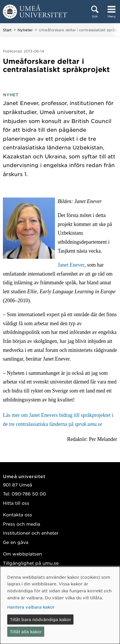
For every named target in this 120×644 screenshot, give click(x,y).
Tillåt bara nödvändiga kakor (40, 619)
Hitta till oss (16, 503)
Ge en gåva (16, 542)
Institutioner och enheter (31, 533)
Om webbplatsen (22, 554)
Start (7, 30)
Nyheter (25, 30)
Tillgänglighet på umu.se (31, 563)
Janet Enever (71, 265)
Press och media (22, 524)
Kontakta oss (17, 514)
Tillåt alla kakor (26, 632)
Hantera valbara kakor (31, 607)
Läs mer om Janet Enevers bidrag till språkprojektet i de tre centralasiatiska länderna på (58, 420)
